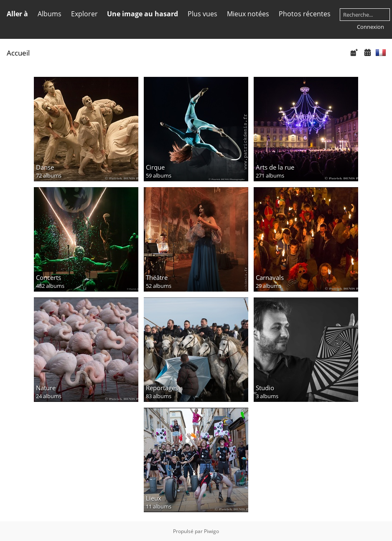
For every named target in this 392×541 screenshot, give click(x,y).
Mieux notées (248, 14)
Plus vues (202, 14)
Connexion (370, 27)
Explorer (84, 14)
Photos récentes (305, 14)
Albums (50, 14)
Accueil (18, 53)
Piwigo (211, 531)
